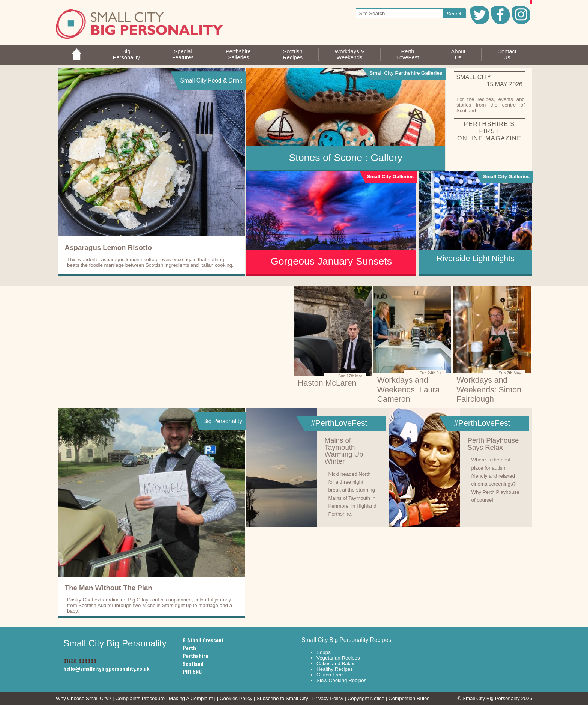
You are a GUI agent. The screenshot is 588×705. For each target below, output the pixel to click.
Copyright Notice (366, 698)
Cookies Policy (236, 698)
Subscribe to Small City (282, 698)
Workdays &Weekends (350, 54)
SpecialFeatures (183, 54)
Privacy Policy (328, 698)
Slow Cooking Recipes (341, 680)
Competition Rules (409, 698)
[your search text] (400, 13)
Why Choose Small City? (83, 698)
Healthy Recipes (335, 669)
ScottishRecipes (293, 54)
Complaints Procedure (140, 698)
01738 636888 (80, 661)
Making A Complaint (191, 698)
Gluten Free (330, 675)
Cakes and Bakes (336, 664)
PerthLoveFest (408, 54)
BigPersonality (127, 54)
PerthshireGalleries (238, 54)
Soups (324, 652)
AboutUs (458, 54)
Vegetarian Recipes (338, 658)
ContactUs (507, 54)
